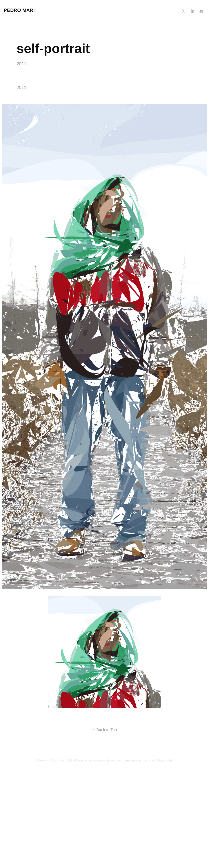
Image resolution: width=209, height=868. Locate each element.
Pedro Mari (19, 10)
